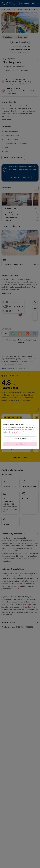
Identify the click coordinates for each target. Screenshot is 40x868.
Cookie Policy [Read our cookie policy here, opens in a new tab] (13, 433)
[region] (20, 434)
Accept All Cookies (20, 444)
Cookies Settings (20, 438)
